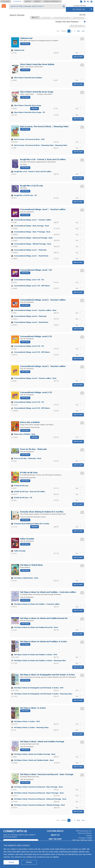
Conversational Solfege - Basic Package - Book (32, 226)
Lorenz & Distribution (52, 1)
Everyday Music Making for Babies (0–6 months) (42, 512)
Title (35, 18)
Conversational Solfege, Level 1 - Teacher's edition (43, 209)
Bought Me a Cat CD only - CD (25, 195)
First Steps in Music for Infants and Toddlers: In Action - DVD (36, 655)
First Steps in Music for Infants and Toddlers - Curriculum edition (48, 592)
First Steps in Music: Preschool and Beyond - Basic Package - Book (38, 787)
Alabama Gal (26, 38)
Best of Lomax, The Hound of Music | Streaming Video (44, 126)
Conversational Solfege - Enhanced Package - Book (33, 238)
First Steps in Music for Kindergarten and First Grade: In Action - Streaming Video (43, 694)
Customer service (55, 831)
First (58, 31)
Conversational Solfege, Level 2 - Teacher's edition (43, 300)
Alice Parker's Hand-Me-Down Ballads (37, 64)
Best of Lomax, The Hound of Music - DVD (29, 139)
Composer (46, 18)
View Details (25, 44)
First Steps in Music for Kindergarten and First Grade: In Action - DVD (39, 688)
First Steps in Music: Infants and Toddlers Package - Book (35, 754)
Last (83, 31)
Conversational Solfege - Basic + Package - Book (32, 232)
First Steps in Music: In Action (33, 708)
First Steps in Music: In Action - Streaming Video (31, 727)
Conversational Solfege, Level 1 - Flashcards (30, 250)
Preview (35, 108)
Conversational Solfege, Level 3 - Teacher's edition (43, 366)
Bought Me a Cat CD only (32, 186)
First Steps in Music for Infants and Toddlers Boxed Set (44, 618)
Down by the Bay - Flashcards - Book (28, 458)
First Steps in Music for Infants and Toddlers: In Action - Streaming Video (40, 660)
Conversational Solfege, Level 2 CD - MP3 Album (32, 352)
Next (78, 31)
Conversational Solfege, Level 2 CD (36, 336)
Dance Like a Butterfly (30, 422)
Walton (28, 1)
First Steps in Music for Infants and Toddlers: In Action (44, 641)
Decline (29, 862)
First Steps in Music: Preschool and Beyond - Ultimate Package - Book (40, 805)
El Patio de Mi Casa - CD (23, 498)
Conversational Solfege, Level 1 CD (36, 270)
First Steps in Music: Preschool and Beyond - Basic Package (47, 774)
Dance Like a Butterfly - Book (25, 434)
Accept (11, 862)
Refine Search (77, 26)
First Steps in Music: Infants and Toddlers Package (42, 741)
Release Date (79, 18)
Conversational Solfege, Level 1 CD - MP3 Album (32, 286)
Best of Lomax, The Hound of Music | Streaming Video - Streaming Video (41, 145)
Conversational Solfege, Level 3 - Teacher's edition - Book (35, 378)
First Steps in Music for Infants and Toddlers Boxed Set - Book (36, 627)
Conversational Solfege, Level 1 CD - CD (29, 280)
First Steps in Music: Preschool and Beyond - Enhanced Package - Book (40, 799)
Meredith (37, 1)
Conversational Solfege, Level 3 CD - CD (29, 402)
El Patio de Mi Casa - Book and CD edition (30, 491)
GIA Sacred (6, 1)
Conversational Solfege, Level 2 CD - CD (29, 346)
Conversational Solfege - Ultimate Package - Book (33, 244)
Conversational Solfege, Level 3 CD (36, 392)
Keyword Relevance (62, 18)
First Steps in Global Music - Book (26, 578)
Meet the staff (55, 839)
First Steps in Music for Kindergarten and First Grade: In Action (47, 675)
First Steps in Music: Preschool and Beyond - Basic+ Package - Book (39, 793)
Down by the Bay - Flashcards (33, 449)
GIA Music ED (17, 1)
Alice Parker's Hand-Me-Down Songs (37, 92)
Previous (64, 31)
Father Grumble (27, 539)
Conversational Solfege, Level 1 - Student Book (31, 256)
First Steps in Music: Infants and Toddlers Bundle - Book (34, 760)
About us (55, 835)
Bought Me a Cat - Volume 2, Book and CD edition (43, 159)
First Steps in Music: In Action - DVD (27, 721)
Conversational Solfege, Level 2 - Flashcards (30, 316)
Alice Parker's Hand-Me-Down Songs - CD (30, 112)
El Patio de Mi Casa (29, 472)
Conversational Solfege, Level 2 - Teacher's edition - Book (35, 310)
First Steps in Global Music (32, 565)
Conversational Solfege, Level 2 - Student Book (31, 322)
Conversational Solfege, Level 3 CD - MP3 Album (32, 408)
